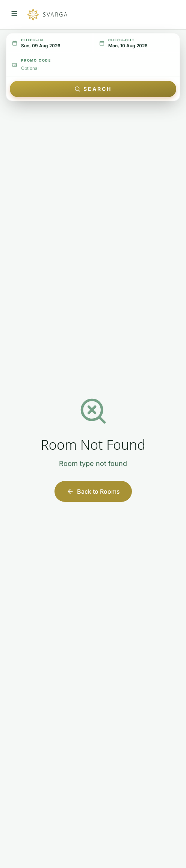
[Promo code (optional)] (98, 68)
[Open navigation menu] (14, 15)
